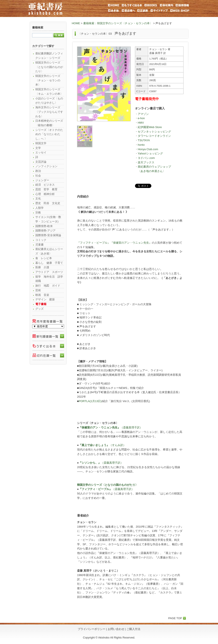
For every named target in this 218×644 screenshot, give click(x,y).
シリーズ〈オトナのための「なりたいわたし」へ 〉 (49, 134)
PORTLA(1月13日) (90, 401)
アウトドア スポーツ (49, 272)
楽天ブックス (146, 162)
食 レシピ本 (44, 258)
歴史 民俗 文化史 (48, 203)
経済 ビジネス (45, 185)
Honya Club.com (148, 149)
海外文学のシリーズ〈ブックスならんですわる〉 (49, 112)
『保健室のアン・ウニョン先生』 (131, 243)
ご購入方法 (133, 629)
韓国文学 (41, 143)
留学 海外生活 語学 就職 (50, 279)
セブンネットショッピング (154, 132)
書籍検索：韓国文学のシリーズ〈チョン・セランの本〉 (118, 23)
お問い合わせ (116, 629)
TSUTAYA (144, 140)
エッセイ (41, 152)
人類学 (39, 208)
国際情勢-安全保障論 (48, 235)
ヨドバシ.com (146, 158)
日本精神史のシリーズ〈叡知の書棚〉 (49, 123)
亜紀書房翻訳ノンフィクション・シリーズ (49, 56)
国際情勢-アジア (45, 231)
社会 (38, 176)
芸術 (38, 290)
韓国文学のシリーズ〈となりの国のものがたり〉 (49, 67)
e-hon (141, 118)
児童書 (39, 245)
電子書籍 (41, 304)
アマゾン (143, 114)
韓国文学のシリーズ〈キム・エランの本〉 (49, 92)
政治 (38, 171)
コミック (41, 240)
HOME (76, 23)
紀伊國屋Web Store (150, 127)
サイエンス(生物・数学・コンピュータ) (48, 219)
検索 (59, 35)
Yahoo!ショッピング (150, 153)
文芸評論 (41, 162)
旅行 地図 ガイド (48, 286)
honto (141, 145)
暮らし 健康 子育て (49, 263)
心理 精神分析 (45, 194)
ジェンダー (42, 180)
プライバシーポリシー (92, 629)
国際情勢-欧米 (44, 226)
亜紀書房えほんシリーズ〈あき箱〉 (49, 251)
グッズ (39, 309)
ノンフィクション (46, 166)
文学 (38, 148)
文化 (38, 198)
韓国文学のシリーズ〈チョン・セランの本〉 (48, 80)
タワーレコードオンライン (154, 136)
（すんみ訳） (102, 445)
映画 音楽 (42, 295)
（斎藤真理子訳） (111, 427)
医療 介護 (42, 267)
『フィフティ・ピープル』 (94, 243)
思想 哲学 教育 (46, 189)
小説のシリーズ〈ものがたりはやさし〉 (49, 101)
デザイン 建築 (45, 299)
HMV (141, 123)
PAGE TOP (175, 618)
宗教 (38, 213)
